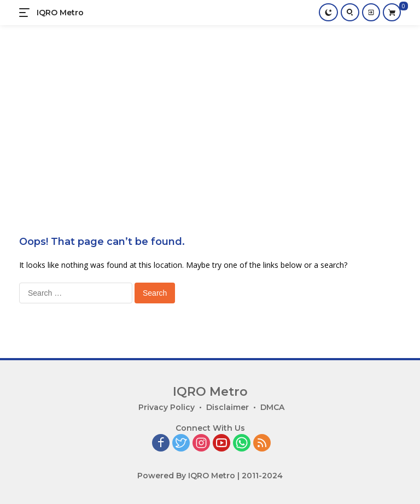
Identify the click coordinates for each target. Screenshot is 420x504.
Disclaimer (227, 407)
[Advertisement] (210, 107)
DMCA (272, 407)
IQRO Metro (60, 13)
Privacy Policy (167, 407)
